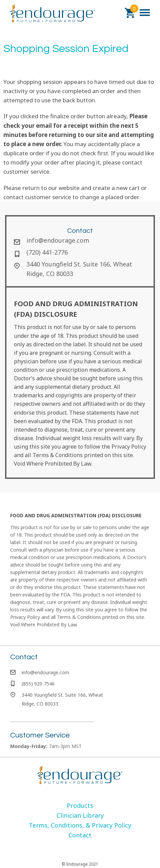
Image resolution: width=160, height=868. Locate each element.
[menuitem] (80, 805)
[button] (130, 13)
